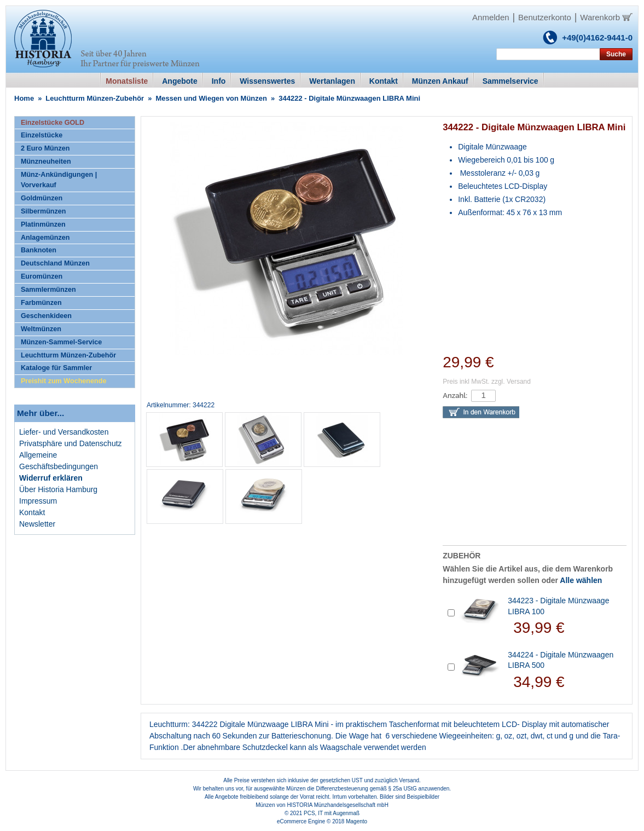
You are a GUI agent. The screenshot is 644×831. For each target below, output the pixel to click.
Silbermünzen (43, 211)
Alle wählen (581, 580)
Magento (356, 821)
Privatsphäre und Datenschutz (71, 443)
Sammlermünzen (48, 290)
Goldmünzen (42, 198)
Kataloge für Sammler (56, 368)
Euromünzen (42, 276)
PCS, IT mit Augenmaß (332, 813)
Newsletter (37, 524)
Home (24, 98)
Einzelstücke (42, 135)
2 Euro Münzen (45, 148)
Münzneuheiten (46, 161)
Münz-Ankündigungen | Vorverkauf (59, 180)
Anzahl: (455, 396)
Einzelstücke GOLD (53, 123)
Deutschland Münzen (55, 263)
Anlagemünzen (45, 238)
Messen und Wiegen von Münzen (211, 98)
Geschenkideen (46, 316)
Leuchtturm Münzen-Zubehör (95, 98)
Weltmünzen (41, 329)
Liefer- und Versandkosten (64, 432)
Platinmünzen (43, 224)
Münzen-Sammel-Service (61, 342)
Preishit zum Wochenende (64, 381)
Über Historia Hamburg (58, 489)
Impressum (38, 501)
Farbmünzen (41, 303)
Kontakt (32, 512)
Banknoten (39, 250)
